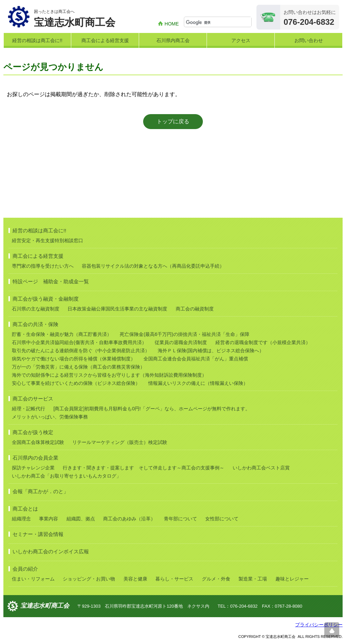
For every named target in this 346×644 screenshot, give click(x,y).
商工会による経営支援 (105, 40)
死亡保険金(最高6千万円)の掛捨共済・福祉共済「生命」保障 (184, 334)
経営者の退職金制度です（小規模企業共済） (263, 342)
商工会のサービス (33, 399)
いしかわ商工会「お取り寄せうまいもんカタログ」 (66, 476)
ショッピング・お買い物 (89, 579)
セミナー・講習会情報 (38, 534)
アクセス (241, 40)
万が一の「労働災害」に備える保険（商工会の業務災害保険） (78, 367)
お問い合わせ (309, 40)
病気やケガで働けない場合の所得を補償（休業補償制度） (74, 359)
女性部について (222, 519)
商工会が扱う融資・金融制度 (46, 299)
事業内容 (49, 519)
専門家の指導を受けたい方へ (43, 266)
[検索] (219, 22)
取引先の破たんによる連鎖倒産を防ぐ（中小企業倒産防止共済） (81, 351)
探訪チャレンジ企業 (33, 468)
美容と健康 (135, 579)
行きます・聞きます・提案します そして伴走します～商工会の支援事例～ (143, 468)
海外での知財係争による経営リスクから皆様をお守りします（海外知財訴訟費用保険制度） (109, 375)
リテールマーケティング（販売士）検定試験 (120, 442)
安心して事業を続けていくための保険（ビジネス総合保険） (76, 383)
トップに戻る (173, 121)
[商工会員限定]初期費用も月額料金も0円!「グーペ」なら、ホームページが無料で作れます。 (151, 409)
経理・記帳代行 (28, 409)
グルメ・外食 (216, 579)
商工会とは (25, 509)
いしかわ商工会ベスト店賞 (261, 468)
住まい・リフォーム (33, 579)
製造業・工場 (253, 579)
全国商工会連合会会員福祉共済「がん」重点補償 (196, 359)
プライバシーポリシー (319, 625)
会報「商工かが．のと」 (41, 491)
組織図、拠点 (81, 519)
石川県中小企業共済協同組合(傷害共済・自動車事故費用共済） (79, 342)
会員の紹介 (25, 569)
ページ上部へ (332, 630)
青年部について (180, 519)
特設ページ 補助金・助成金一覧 (51, 281)
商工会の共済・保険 (35, 324)
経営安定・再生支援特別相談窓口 (47, 240)
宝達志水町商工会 (45, 606)
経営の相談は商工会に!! (37, 40)
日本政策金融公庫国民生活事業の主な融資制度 (117, 309)
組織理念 (21, 519)
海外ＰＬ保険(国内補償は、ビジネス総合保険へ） (211, 351)
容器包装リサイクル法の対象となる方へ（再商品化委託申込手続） (153, 266)
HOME (172, 24)
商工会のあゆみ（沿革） (129, 519)
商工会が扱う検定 (33, 432)
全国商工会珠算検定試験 (38, 442)
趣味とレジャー (292, 579)
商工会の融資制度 (195, 309)
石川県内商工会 (173, 40)
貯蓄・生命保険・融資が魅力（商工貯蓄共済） (62, 334)
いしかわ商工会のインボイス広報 (51, 551)
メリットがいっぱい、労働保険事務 (50, 417)
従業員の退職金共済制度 (181, 342)
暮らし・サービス (174, 579)
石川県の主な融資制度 (36, 309)
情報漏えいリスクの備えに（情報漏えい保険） (198, 383)
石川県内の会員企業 (35, 458)
